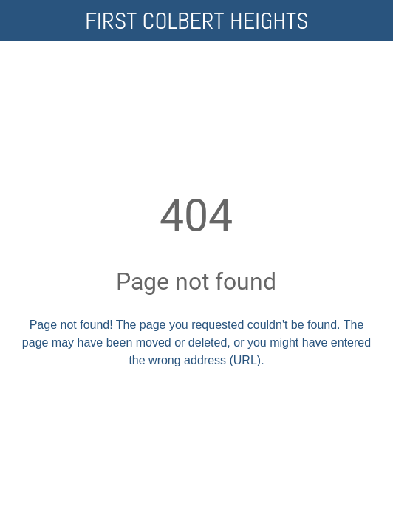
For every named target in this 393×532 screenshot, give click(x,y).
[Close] (21, 21)
